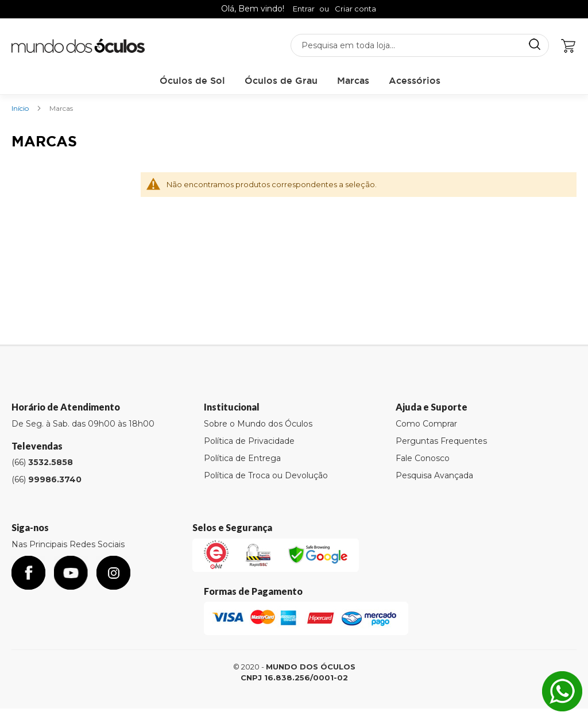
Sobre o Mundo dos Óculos (258, 424)
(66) (42, 462)
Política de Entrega (242, 458)
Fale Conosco (423, 458)
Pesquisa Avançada (434, 475)
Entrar (304, 9)
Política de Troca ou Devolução (266, 475)
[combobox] (420, 45)
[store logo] (78, 46)
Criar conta (355, 9)
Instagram (113, 573)
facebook (28, 573)
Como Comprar (426, 424)
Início (21, 108)
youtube (71, 573)
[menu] (300, 81)
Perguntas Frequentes (441, 441)
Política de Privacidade (249, 441)
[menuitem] (192, 81)
